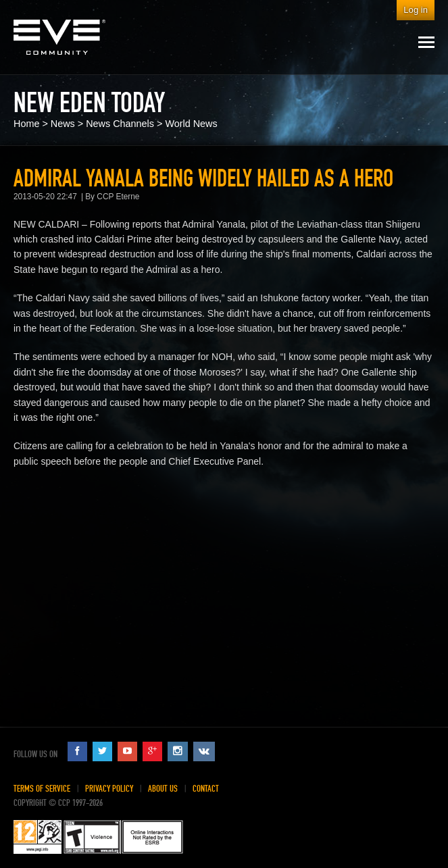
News (63, 124)
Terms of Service (42, 789)
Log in (416, 10)
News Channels (120, 124)
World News (191, 124)
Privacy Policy (109, 789)
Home (26, 124)
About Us (163, 789)
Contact (206, 789)
